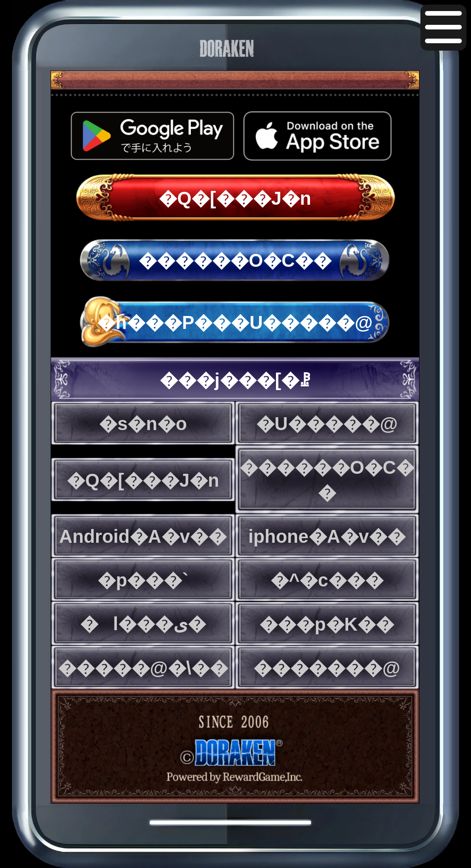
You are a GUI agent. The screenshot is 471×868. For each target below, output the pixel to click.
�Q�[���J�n (235, 198)
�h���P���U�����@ (235, 322)
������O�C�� (235, 260)
